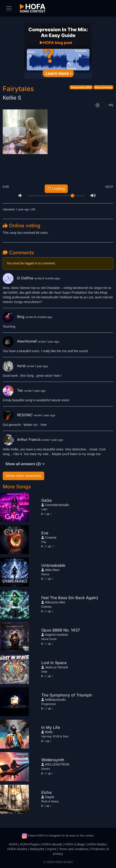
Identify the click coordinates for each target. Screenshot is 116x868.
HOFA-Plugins (30, 844)
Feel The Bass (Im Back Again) (70, 598)
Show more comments (23, 476)
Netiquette (37, 849)
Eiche (46, 792)
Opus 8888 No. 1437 (61, 630)
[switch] (100, 105)
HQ (111, 105)
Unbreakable (53, 565)
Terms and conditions (74, 849)
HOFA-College (75, 844)
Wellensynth (53, 760)
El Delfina (19, 278)
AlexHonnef (20, 341)
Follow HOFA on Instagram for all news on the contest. (58, 836)
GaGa (46, 500)
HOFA (13, 844)
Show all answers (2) (25, 464)
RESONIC (18, 415)
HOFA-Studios (17, 849)
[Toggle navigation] (9, 8)
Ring (14, 317)
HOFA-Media (96, 844)
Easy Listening (103, 87)
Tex (13, 390)
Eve (45, 533)
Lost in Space (54, 663)
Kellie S (12, 98)
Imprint (51, 849)
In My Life (51, 727)
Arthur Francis (22, 439)
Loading (56, 189)
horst (15, 366)
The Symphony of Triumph (67, 695)
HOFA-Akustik (52, 844)
